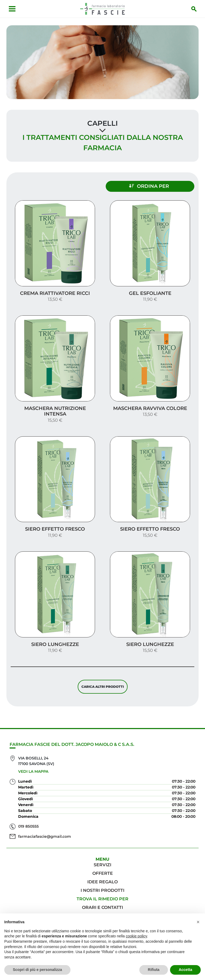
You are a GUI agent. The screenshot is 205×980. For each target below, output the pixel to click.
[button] (198, 922)
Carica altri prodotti (103, 687)
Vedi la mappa (33, 771)
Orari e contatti (102, 907)
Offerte (103, 873)
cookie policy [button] (136, 936)
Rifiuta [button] (154, 970)
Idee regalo (102, 882)
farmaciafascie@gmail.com (45, 836)
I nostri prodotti (102, 890)
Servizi (102, 865)
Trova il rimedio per (102, 899)
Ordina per (149, 186)
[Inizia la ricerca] (194, 9)
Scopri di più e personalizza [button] (37, 970)
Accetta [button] (185, 970)
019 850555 (28, 826)
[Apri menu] (12, 9)
